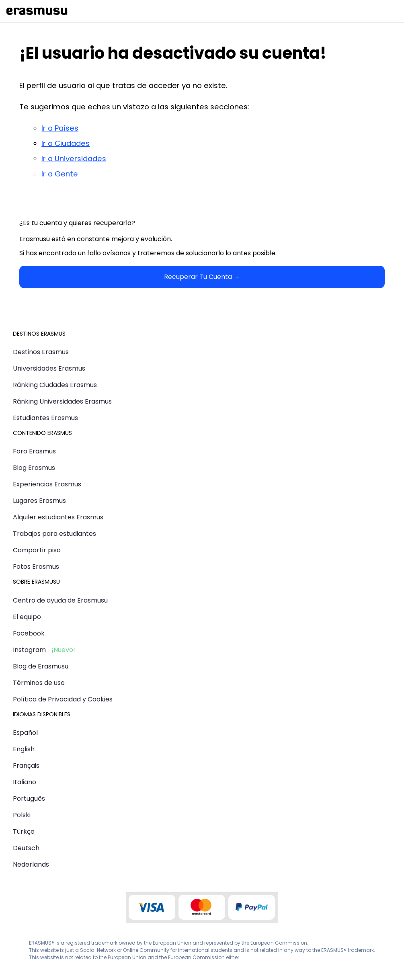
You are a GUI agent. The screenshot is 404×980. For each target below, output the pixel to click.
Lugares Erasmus (39, 501)
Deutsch (26, 848)
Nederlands (31, 864)
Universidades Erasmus (49, 368)
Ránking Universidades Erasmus (62, 401)
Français (26, 766)
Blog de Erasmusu (41, 666)
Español (25, 733)
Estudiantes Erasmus (45, 418)
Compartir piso (37, 550)
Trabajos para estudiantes (54, 534)
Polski (22, 815)
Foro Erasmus (34, 451)
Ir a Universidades (74, 159)
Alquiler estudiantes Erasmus (58, 517)
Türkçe (24, 831)
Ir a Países (60, 128)
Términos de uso (39, 683)
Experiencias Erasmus (47, 484)
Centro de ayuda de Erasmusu (60, 600)
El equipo (27, 617)
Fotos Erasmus (36, 567)
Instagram (29, 650)
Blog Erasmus (34, 468)
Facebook (29, 633)
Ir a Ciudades (66, 143)
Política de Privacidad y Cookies (63, 699)
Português (29, 799)
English (24, 749)
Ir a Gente (60, 174)
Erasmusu (37, 11)
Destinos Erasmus (41, 352)
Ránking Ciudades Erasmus (55, 385)
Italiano (25, 782)
